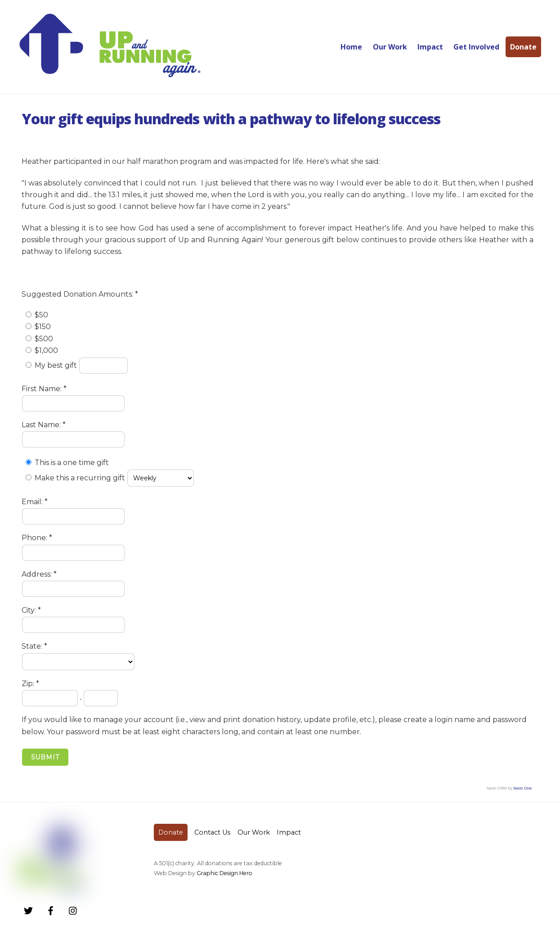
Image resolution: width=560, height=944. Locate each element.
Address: (38, 574)
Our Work (390, 47)
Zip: (29, 684)
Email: (33, 502)
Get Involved (476, 47)
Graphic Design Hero (224, 873)
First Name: (43, 389)
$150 (43, 327)
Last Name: (42, 425)
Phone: (35, 538)
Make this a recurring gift (80, 478)
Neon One (522, 788)
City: (30, 610)
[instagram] (73, 910)
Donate (523, 47)
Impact (430, 47)
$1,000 (46, 350)
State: (33, 646)
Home (351, 47)
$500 (44, 339)
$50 (41, 315)
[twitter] (28, 910)
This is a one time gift (72, 463)
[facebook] (51, 910)
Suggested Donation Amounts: (78, 294)
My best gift (57, 365)
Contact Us (212, 832)
